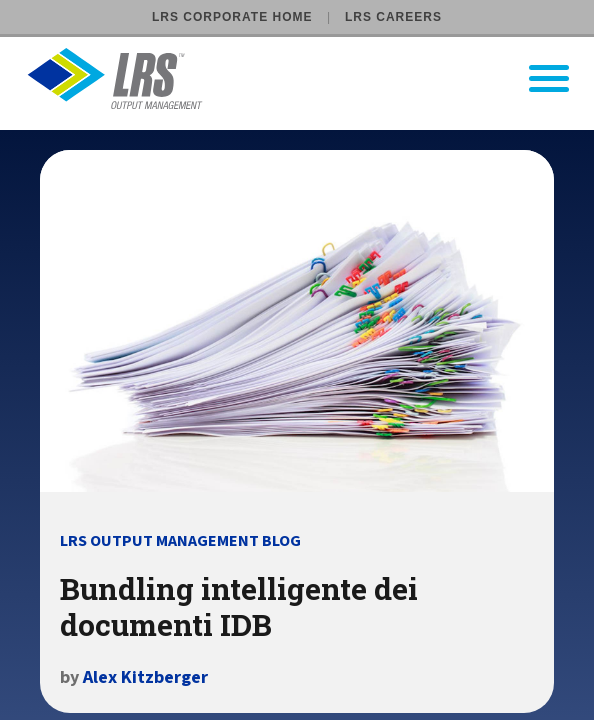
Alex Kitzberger (145, 677)
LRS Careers (393, 17)
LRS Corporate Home (232, 17)
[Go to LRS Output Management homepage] (309, 78)
